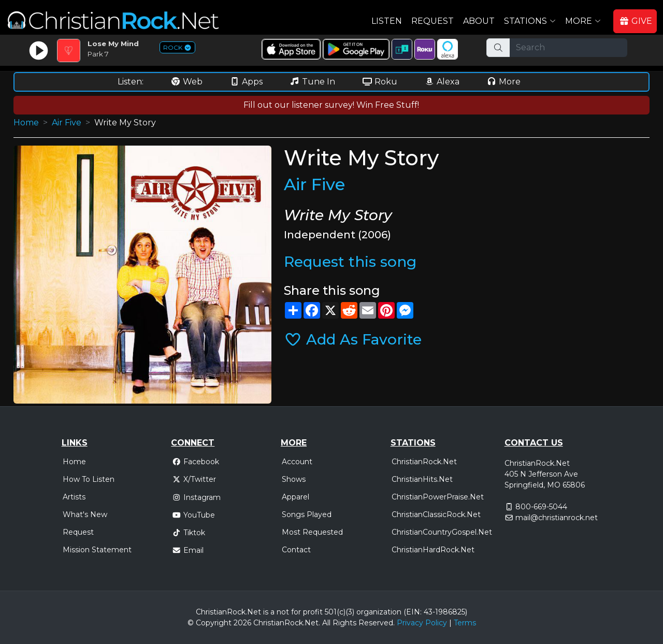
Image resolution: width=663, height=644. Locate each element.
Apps (246, 82)
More (503, 82)
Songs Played (307, 514)
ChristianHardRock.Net (433, 550)
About (479, 21)
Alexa (442, 82)
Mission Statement (97, 550)
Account (297, 462)
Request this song (350, 262)
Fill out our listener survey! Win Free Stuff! (331, 105)
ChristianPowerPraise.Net (438, 497)
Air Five (67, 123)
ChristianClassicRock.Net (436, 514)
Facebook (196, 462)
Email (188, 550)
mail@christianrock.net (557, 518)
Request (433, 21)
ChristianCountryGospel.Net (442, 532)
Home (26, 123)
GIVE (636, 21)
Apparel (296, 497)
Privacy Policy (422, 623)
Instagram (196, 497)
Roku (380, 82)
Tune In (312, 82)
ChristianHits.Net (422, 479)
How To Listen (89, 479)
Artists (74, 497)
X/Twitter (194, 479)
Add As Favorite (353, 339)
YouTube (193, 515)
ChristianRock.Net (424, 462)
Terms (465, 623)
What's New (85, 514)
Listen (387, 21)
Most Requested (312, 532)
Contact (296, 550)
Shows (294, 479)
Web (186, 82)
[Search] (568, 48)
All (326, 623)
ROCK (177, 47)
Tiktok (189, 533)
